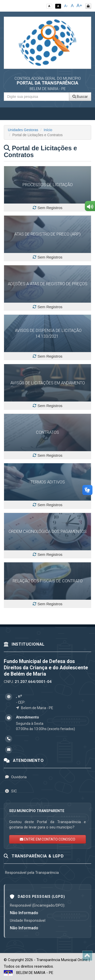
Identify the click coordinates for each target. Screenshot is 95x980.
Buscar (80, 97)
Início (48, 130)
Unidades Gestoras (23, 130)
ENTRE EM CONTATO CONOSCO (48, 839)
